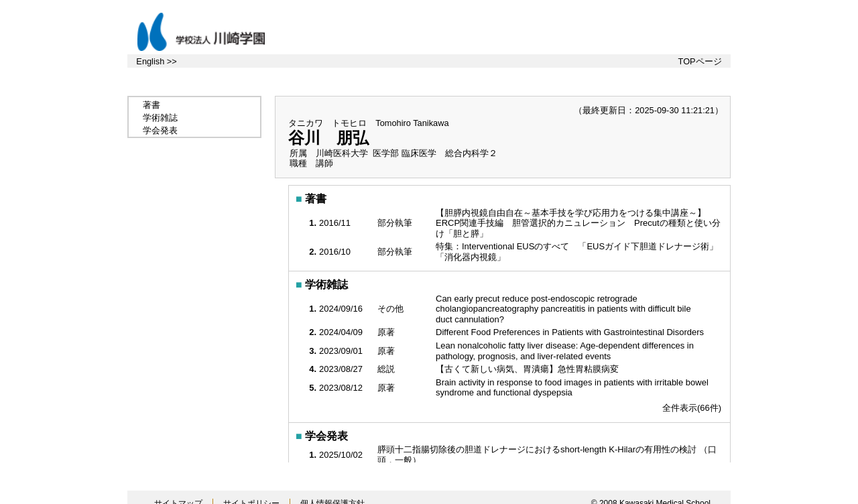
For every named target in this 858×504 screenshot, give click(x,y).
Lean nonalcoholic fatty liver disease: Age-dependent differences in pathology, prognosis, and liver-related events (565, 351)
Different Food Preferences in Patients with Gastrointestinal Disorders (571, 332)
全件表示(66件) (692, 408)
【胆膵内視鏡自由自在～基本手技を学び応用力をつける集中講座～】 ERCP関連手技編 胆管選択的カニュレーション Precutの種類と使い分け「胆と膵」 (578, 223)
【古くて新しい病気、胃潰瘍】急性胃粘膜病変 (529, 369)
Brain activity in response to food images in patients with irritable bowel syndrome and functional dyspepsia (572, 388)
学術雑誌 (160, 118)
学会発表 (160, 130)
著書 (151, 105)
